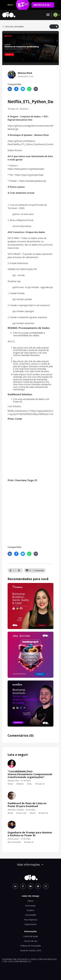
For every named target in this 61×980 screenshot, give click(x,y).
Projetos (31, 910)
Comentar (39, 570)
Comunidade (31, 915)
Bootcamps (31, 906)
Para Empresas (31, 920)
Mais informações (31, 865)
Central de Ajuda (31, 936)
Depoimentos (31, 924)
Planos (31, 901)
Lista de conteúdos (13, 27)
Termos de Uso (31, 941)
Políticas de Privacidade (31, 946)
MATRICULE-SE (43, 5)
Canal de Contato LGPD (31, 950)
